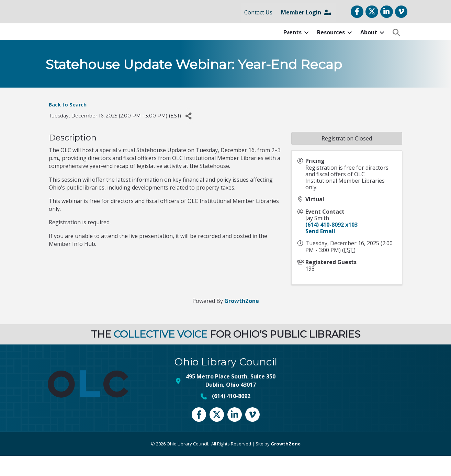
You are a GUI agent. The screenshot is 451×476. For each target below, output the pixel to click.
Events (292, 43)
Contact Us (258, 12)
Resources (331, 43)
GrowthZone (242, 321)
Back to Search (68, 125)
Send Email (320, 251)
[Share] (189, 137)
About (369, 43)
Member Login (306, 12)
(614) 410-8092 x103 (331, 245)
